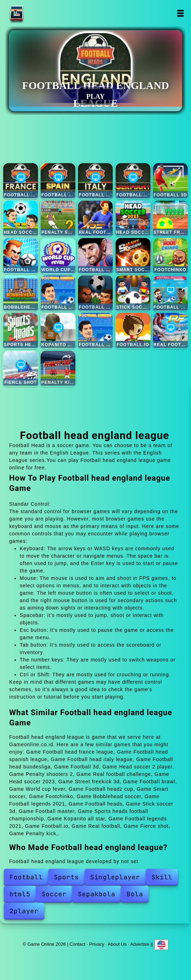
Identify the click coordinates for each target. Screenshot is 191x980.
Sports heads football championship (21, 330)
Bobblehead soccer (21, 293)
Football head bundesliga (133, 181)
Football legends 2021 (58, 293)
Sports (66, 877)
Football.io (133, 330)
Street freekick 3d (170, 218)
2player (24, 911)
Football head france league (21, 181)
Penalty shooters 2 (58, 218)
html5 (20, 894)
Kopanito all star (58, 330)
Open (180, 13)
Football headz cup (95, 256)
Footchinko (170, 256)
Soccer (54, 894)
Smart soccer (133, 256)
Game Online (39, 13)
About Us (117, 944)
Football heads (95, 293)
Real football (170, 330)
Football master (170, 293)
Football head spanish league (58, 181)
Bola (135, 894)
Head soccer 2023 (133, 218)
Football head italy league (95, 181)
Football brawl (21, 256)
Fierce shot (21, 368)
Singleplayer (115, 877)
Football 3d (170, 181)
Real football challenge (95, 218)
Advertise (140, 944)
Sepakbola (97, 894)
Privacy (97, 944)
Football (26, 877)
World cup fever (58, 256)
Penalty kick (58, 368)
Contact (77, 944)
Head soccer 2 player (21, 218)
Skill (162, 877)
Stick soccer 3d (133, 293)
